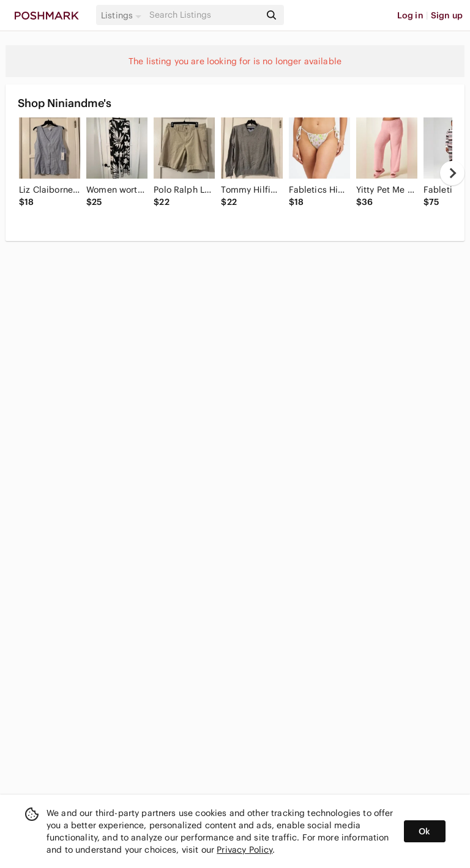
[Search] (204, 15)
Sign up (447, 15)
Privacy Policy (244, 850)
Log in (410, 15)
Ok (424, 831)
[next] (452, 173)
